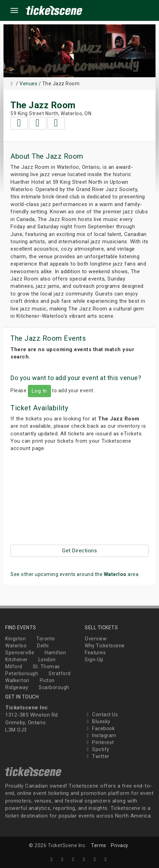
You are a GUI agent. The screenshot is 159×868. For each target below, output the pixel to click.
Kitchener (17, 660)
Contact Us (101, 715)
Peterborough (22, 673)
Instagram (101, 735)
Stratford (60, 673)
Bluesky (98, 721)
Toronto (46, 639)
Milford (14, 666)
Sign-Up (94, 660)
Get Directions (79, 551)
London (47, 660)
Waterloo (16, 646)
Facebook (100, 728)
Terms (99, 845)
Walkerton (17, 680)
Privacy (120, 845)
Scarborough (54, 687)
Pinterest (99, 742)
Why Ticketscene (105, 646)
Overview (96, 639)
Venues (28, 84)
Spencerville (20, 653)
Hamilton (55, 653)
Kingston (16, 639)
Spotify (97, 749)
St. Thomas (46, 666)
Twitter (97, 756)
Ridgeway (17, 687)
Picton (47, 680)
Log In (39, 391)
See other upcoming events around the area (74, 574)
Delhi (43, 646)
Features (95, 653)
